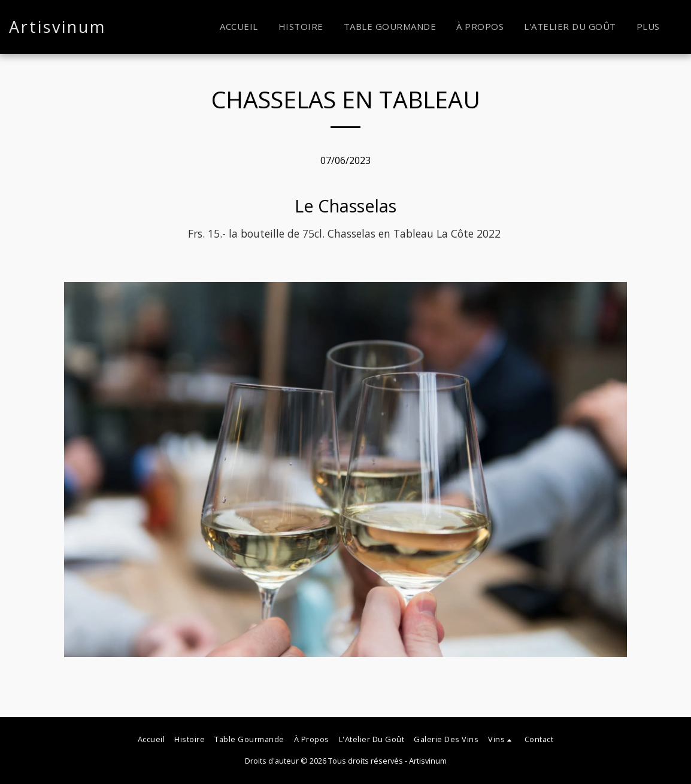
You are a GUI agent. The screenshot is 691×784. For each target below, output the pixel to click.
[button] (501, 740)
